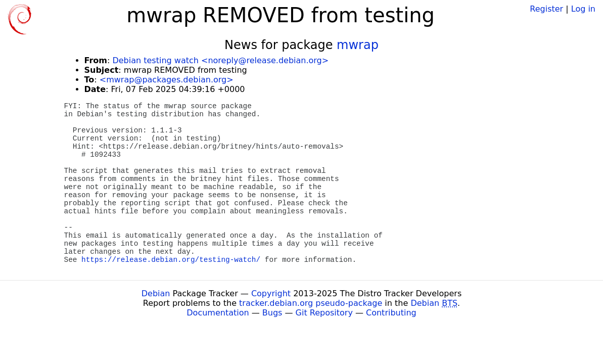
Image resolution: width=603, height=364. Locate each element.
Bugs (272, 313)
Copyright (271, 293)
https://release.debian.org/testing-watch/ (171, 260)
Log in (583, 9)
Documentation (218, 313)
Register (546, 9)
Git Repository (324, 313)
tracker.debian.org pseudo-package (311, 303)
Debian (156, 293)
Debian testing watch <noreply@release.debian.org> (220, 60)
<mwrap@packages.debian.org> (167, 80)
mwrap (358, 45)
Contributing (391, 313)
